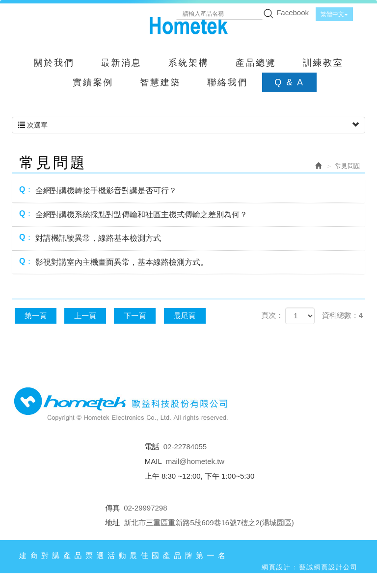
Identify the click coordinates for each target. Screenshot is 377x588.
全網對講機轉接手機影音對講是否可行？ (98, 190)
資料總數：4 (342, 315)
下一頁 (135, 316)
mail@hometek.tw (195, 461)
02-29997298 (145, 508)
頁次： (272, 315)
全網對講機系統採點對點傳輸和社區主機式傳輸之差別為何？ (133, 214)
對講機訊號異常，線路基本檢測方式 (90, 238)
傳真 (112, 508)
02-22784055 (185, 447)
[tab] (188, 191)
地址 (112, 523)
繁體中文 (334, 14)
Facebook (293, 13)
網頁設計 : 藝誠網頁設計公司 (310, 567)
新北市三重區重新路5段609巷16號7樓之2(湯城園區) (209, 523)
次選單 (188, 125)
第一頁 (36, 316)
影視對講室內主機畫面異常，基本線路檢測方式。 (114, 262)
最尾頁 (185, 316)
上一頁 (85, 316)
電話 (152, 447)
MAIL (153, 461)
